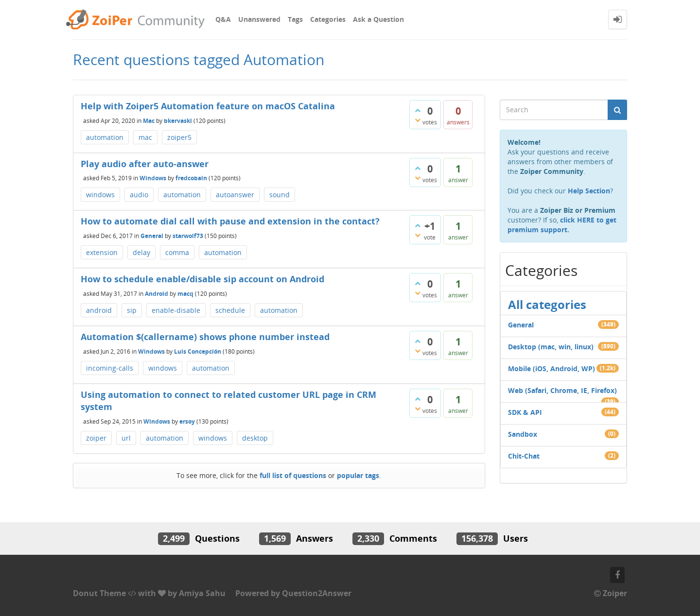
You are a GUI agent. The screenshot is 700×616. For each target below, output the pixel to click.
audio (139, 195)
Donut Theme (99, 593)
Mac (149, 120)
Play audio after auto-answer (145, 164)
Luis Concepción (198, 351)
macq (185, 293)
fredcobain (191, 178)
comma (177, 252)
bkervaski (178, 120)
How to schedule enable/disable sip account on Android (202, 279)
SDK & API (525, 412)
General (152, 236)
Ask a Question (378, 19)
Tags (295, 19)
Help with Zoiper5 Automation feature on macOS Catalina (208, 106)
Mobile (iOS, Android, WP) (551, 368)
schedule (230, 310)
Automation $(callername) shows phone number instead (205, 337)
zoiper (96, 438)
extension (102, 252)
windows (100, 195)
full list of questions (293, 475)
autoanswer (235, 195)
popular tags (358, 475)
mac (145, 137)
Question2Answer (317, 593)
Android (157, 293)
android (99, 310)
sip (132, 310)
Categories (328, 19)
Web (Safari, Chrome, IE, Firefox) (562, 390)
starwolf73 (188, 236)
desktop (255, 438)
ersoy (187, 421)
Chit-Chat (524, 456)
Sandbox (523, 434)
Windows (153, 178)
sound (280, 195)
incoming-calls (110, 368)
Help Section (589, 191)
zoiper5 (179, 137)
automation (105, 137)
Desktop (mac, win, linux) (551, 347)
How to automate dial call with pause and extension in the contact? (230, 221)
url (126, 438)
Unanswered (259, 19)
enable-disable (176, 310)
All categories (547, 304)
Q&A (223, 19)
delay (141, 252)
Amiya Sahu (202, 593)
